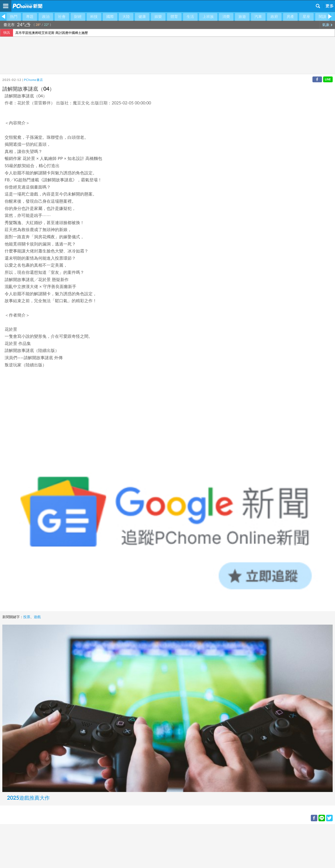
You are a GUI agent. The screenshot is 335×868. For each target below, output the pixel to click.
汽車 (258, 17)
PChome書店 (33, 80)
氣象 (327, 25)
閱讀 (322, 17)
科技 (94, 17)
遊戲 (37, 617)
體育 (174, 17)
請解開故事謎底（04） (26, 96)
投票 (27, 617)
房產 (290, 17)
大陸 (126, 17)
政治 (46, 17)
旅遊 (242, 17)
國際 (110, 17)
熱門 (14, 17)
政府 (274, 17)
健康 (142, 17)
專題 (30, 17)
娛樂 (158, 17)
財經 (78, 17)
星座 (306, 17)
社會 (62, 17)
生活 (190, 17)
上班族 (208, 17)
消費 (226, 17)
